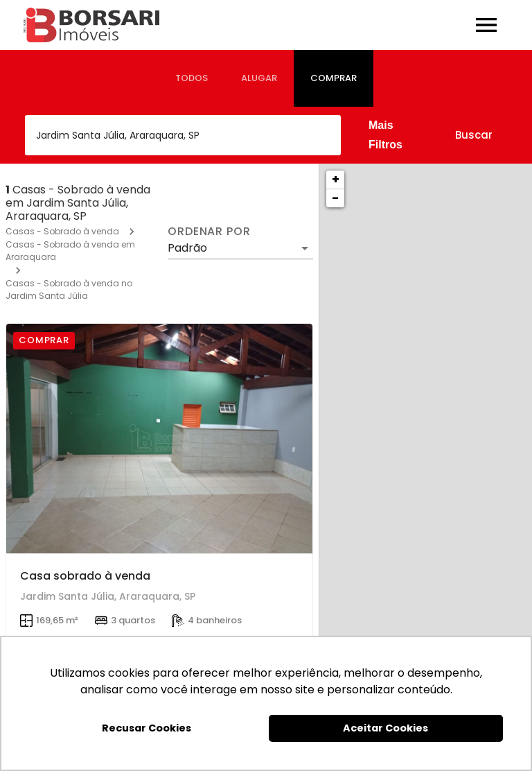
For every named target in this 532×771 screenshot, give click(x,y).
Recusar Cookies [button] (147, 728)
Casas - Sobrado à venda (62, 231)
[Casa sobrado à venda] (159, 439)
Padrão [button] (187, 248)
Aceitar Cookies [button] (385, 728)
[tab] (192, 78)
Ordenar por (209, 232)
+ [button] (336, 179)
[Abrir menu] (486, 25)
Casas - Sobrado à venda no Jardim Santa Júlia (69, 289)
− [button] (335, 198)
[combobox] (183, 135)
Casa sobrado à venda (85, 576)
